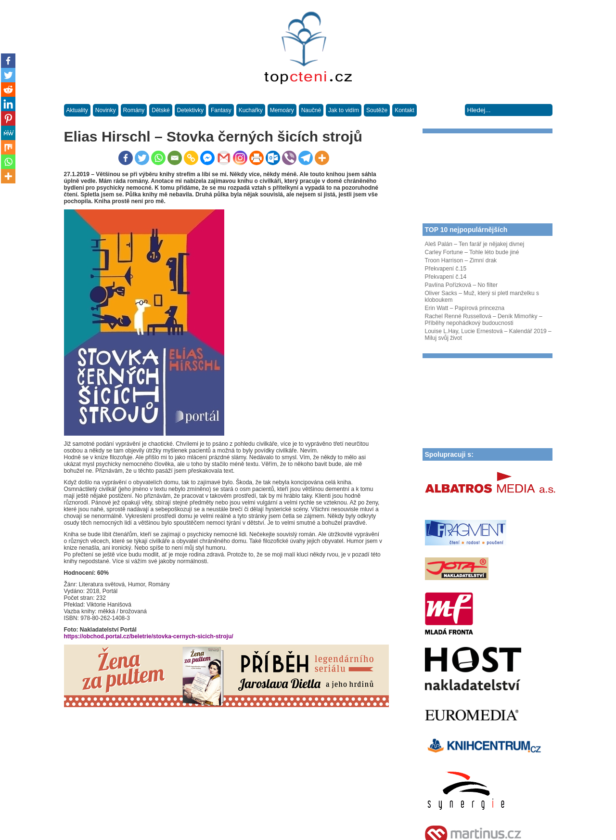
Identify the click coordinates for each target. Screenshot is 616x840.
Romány (134, 110)
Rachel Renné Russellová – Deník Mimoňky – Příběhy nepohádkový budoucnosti (484, 320)
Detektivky (190, 110)
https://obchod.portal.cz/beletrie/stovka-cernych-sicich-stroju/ (149, 636)
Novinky (106, 110)
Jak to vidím (344, 110)
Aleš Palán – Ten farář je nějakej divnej (475, 244)
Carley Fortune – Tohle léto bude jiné (472, 252)
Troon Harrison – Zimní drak (461, 260)
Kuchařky (251, 110)
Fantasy (221, 110)
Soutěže (377, 110)
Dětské (160, 110)
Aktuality (77, 110)
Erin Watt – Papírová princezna (465, 308)
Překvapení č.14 (446, 277)
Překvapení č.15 (446, 269)
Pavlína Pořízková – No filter (461, 285)
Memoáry (282, 110)
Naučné (311, 110)
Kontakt (404, 110)
